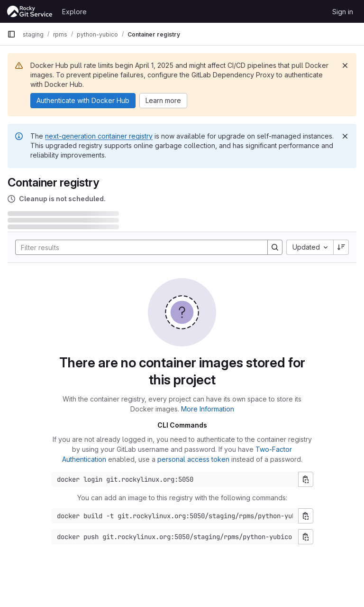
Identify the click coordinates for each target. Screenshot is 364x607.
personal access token (193, 459)
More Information (208, 409)
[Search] (137, 247)
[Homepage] (30, 11)
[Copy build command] (306, 516)
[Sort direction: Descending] (341, 247)
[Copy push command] (306, 537)
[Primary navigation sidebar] (11, 34)
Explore (74, 12)
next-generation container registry (99, 136)
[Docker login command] (175, 479)
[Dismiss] (345, 65)
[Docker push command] (175, 537)
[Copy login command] (306, 479)
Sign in (343, 12)
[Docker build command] (175, 516)
